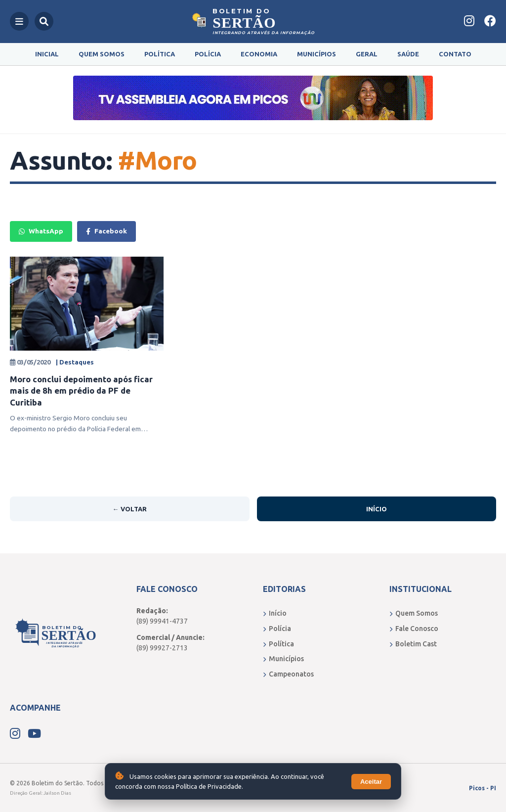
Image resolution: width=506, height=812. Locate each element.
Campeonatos (288, 674)
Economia (259, 54)
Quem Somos (102, 54)
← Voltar (130, 509)
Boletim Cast (413, 644)
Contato (455, 54)
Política (160, 54)
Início (377, 509)
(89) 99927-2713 (162, 648)
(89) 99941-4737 (162, 621)
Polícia (208, 54)
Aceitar (371, 782)
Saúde (408, 54)
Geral (367, 54)
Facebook (106, 231)
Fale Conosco (414, 629)
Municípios (316, 54)
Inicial (47, 54)
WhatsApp (41, 231)
